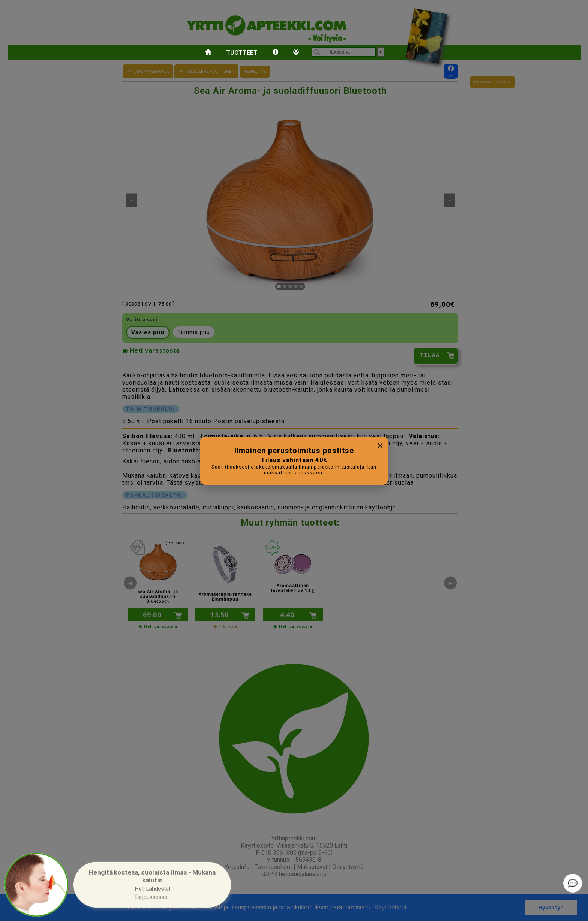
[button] (152, 885)
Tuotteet (242, 53)
